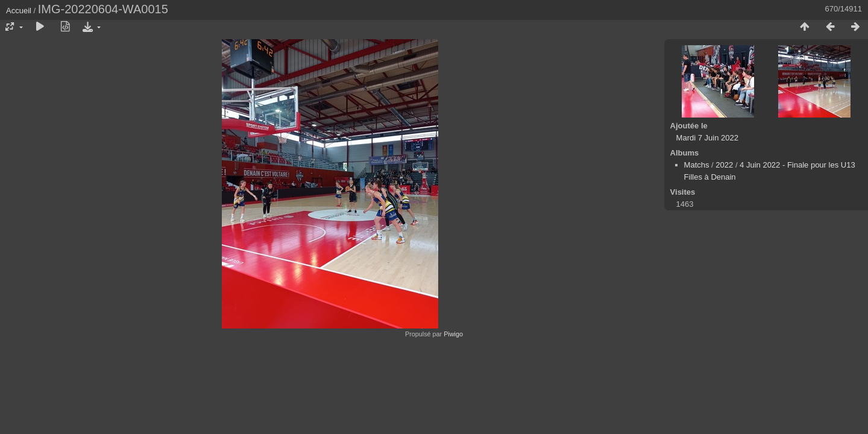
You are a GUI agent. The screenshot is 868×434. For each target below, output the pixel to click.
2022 (724, 165)
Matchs (697, 165)
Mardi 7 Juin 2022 (707, 138)
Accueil (19, 11)
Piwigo (453, 334)
